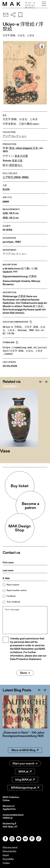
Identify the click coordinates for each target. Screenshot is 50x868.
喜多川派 (17, 161)
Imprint (6, 855)
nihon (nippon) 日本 (27, 148)
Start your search (25, 763)
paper (6, 201)
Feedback (11, 596)
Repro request (13, 585)
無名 (12, 148)
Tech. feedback (13, 602)
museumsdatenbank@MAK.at (13, 816)
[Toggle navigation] (44, 4)
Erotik (6, 189)
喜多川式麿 (21, 156)
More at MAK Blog (25, 750)
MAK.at (25, 772)
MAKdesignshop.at (25, 788)
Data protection (9, 851)
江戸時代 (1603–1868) (16, 177)
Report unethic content (17, 590)
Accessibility (8, 859)
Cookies (6, 863)
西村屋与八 (16, 165)
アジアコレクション (15, 136)
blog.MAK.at (25, 780)
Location (10, 386)
